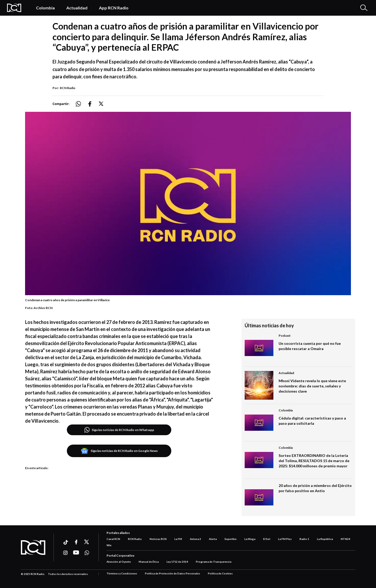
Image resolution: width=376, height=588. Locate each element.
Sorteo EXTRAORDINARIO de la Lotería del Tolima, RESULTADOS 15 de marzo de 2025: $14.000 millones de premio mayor (314, 461)
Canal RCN (113, 539)
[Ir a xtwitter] (87, 542)
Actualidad (77, 8)
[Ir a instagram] (65, 553)
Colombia (45, 8)
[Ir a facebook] (76, 542)
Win (109, 545)
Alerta (213, 539)
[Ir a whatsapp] (87, 553)
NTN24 (345, 539)
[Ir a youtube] (76, 553)
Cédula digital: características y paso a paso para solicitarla (312, 421)
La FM (178, 539)
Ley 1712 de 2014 (177, 562)
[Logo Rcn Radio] (16, 8)
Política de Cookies (220, 573)
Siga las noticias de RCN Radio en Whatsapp (119, 430)
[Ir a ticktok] (65, 543)
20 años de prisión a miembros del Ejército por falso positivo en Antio (315, 488)
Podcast (285, 336)
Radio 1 (304, 539)
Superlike (231, 539)
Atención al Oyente (119, 562)
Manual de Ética (149, 562)
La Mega (250, 539)
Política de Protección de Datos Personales (172, 573)
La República (325, 539)
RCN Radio (68, 88)
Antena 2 (195, 539)
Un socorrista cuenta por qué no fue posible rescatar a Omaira (310, 346)
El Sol (267, 539)
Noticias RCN (158, 539)
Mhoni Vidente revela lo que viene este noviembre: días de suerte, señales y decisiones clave (312, 386)
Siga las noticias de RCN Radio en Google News (119, 451)
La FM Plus (285, 539)
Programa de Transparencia (214, 562)
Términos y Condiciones (122, 573)
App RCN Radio (114, 8)
